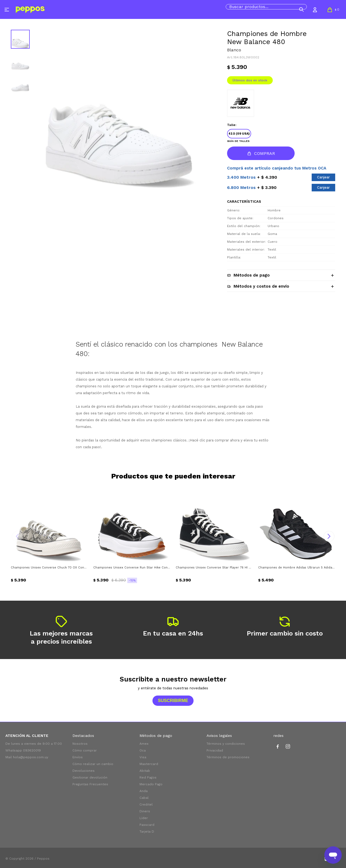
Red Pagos (148, 777)
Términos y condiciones (226, 744)
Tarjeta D (147, 832)
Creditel (146, 804)
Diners (145, 811)
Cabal (144, 798)
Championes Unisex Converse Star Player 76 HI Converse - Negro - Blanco (214, 568)
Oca (143, 750)
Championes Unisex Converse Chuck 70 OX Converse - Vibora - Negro (49, 568)
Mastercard (149, 764)
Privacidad (215, 750)
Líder (144, 818)
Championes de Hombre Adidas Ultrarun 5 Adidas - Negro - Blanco (297, 568)
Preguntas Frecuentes (90, 784)
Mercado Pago (151, 784)
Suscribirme (173, 701)
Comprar (265, 153)
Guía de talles (238, 141)
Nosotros (80, 744)
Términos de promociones (228, 757)
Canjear (323, 177)
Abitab (145, 771)
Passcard (147, 825)
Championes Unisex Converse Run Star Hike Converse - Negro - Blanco (132, 568)
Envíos (78, 757)
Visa (143, 757)
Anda (144, 791)
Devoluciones (84, 771)
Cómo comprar (85, 750)
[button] (301, 9)
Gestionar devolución (90, 777)
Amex (144, 744)
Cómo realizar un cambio (93, 764)
